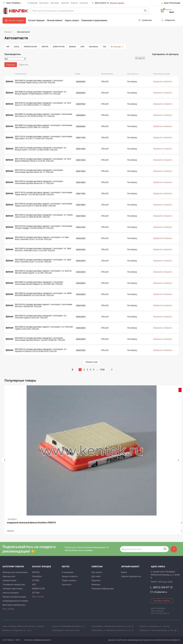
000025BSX (81, 272)
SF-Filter (36, 593)
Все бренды (116, 46)
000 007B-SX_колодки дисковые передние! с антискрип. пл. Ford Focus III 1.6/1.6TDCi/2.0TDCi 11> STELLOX (38, 104)
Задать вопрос (72, 20)
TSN (104, 46)
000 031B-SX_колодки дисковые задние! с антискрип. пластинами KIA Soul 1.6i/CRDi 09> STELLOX (39, 305)
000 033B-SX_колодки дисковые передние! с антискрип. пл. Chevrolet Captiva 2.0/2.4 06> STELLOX (36, 317)
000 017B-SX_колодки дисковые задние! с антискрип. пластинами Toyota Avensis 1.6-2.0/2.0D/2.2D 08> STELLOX (39, 194)
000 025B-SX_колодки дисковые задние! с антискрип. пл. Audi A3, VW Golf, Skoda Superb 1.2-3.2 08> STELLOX (39, 272)
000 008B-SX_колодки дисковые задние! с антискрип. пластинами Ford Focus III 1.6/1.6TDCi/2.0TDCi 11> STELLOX (39, 115)
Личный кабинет (55, 20)
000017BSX (81, 194)
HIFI (8, 46)
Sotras (17, 46)
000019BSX (81, 216)
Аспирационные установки (15, 601)
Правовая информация (103, 589)
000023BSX (81, 250)
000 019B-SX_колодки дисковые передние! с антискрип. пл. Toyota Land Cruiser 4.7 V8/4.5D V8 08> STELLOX (39, 216)
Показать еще (91, 362)
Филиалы (96, 585)
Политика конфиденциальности (37, 640)
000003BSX (81, 82)
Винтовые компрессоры (14, 605)
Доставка (55, 3)
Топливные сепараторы (14, 585)
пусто (172, 12)
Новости (74, 3)
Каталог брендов (36, 20)
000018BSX (81, 205)
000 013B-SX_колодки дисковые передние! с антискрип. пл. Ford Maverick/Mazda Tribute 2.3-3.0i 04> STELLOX (38, 160)
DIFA (82, 46)
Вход (166, 3)
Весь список (8, 609)
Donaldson (94, 46)
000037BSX (81, 350)
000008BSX (81, 115)
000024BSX (81, 261)
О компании (32, 3)
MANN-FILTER (59, 46)
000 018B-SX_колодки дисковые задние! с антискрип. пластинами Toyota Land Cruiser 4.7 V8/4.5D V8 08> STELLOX (39, 205)
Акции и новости (70, 576)
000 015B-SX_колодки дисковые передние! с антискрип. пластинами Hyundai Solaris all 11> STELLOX (35, 171)
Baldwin (73, 46)
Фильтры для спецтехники (15, 572)
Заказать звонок (117, 3)
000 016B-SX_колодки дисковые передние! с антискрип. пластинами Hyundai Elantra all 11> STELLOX (35, 182)
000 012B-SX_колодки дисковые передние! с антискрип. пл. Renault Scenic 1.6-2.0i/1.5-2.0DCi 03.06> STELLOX (36, 149)
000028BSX (81, 283)
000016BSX (81, 182)
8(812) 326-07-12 (102, 3)
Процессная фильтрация (14, 597)
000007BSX (81, 104)
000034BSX (81, 328)
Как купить (44, 3)
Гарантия (65, 3)
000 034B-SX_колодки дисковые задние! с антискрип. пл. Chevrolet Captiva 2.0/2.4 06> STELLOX (39, 328)
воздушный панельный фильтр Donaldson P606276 (31, 523)
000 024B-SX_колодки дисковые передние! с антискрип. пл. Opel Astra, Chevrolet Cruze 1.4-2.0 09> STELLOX (38, 261)
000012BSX (81, 149)
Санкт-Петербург (14, 3)
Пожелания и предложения (94, 20)
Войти (124, 572)
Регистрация (175, 3)
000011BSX (81, 138)
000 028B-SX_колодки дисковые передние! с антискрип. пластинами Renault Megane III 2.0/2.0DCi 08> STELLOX (35, 283)
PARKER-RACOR (30, 46)
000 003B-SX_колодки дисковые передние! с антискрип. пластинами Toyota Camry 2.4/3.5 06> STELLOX (35, 82)
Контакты (84, 3)
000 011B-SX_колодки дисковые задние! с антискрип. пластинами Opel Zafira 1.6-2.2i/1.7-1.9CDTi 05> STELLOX (39, 138)
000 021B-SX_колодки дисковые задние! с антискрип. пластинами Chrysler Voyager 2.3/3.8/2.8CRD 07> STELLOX (39, 227)
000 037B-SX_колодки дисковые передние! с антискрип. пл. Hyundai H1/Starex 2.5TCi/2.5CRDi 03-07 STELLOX (36, 350)
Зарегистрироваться (131, 576)
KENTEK (45, 46)
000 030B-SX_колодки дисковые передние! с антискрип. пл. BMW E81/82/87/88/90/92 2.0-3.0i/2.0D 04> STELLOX (39, 294)
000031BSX (81, 306)
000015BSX (81, 171)
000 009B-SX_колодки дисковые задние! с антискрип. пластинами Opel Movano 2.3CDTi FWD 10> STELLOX (39, 126)
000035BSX (81, 339)
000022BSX (81, 238)
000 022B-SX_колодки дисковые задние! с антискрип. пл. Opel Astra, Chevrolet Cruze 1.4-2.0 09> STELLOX (37, 238)
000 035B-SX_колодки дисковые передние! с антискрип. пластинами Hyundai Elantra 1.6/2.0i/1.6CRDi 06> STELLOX (35, 339)
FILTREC (36, 580)
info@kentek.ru (159, 592)
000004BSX (81, 93)
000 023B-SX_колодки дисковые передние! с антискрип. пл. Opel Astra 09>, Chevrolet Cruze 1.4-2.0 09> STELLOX (38, 249)
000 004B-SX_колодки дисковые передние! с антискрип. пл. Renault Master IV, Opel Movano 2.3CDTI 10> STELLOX (36, 93)
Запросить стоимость (163, 81)
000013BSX (81, 160)
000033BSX (81, 317)
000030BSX (81, 294)
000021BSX (81, 227)
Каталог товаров (16, 20)
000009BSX (81, 126)
